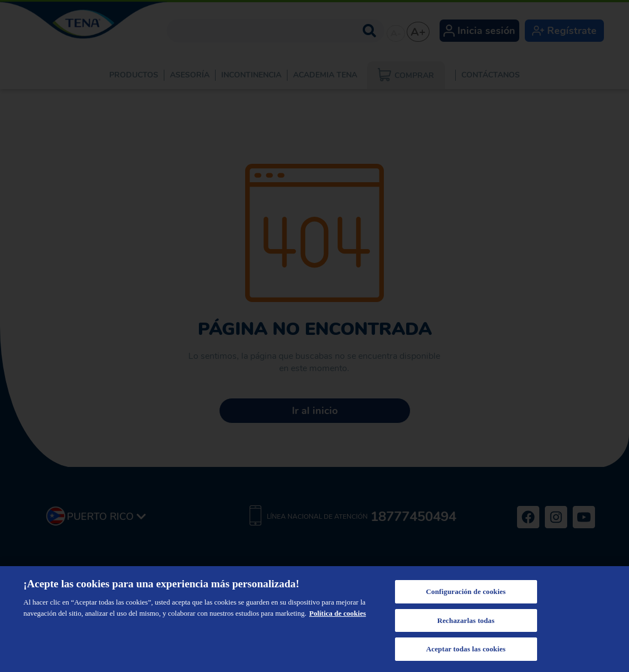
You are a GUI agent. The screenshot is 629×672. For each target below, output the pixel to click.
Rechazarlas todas (466, 620)
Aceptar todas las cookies (466, 649)
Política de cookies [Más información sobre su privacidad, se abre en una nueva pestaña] (338, 613)
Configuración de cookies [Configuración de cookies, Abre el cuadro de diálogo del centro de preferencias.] (466, 591)
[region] (314, 619)
